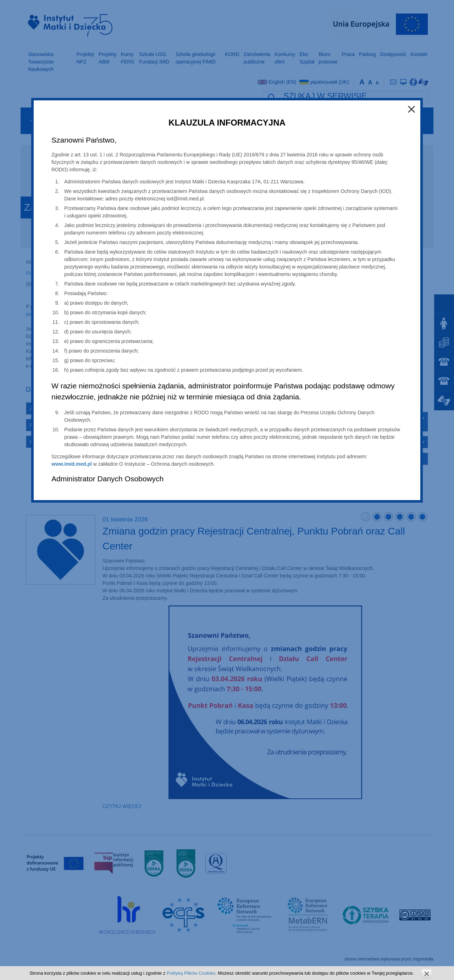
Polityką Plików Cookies (191, 973)
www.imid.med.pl (72, 464)
